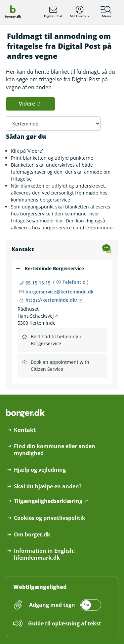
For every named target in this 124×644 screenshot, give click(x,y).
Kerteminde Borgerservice (54, 268)
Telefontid (74, 282)
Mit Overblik (80, 12)
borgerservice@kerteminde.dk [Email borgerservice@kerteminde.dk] (60, 292)
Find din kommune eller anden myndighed (55, 450)
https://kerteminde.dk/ (51, 300)
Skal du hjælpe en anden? (48, 486)
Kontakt (25, 430)
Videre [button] (27, 104)
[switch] (64, 605)
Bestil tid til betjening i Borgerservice (52, 340)
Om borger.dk (32, 535)
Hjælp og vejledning (40, 470)
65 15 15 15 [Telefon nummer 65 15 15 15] (38, 283)
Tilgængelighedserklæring (48, 501)
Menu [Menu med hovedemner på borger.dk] (106, 12)
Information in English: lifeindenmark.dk (44, 554)
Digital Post (53, 12)
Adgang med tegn (52, 605)
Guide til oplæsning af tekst (65, 623)
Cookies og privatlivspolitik (50, 518)
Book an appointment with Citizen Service (56, 365)
